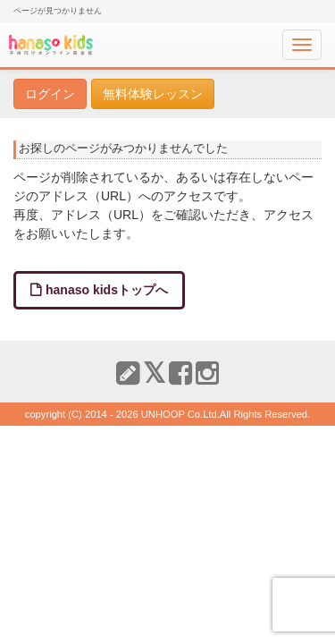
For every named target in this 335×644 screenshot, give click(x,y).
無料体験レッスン (153, 94)
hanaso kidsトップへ (107, 290)
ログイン (50, 94)
